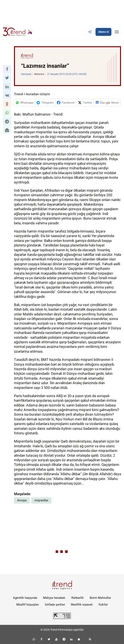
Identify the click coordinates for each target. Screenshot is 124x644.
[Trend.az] (18, 32)
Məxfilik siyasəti (82, 605)
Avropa (22, 500)
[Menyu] (117, 32)
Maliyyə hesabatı (54, 598)
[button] (7, 69)
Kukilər (103, 605)
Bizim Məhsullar (100, 598)
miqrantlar (41, 500)
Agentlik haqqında (25, 598)
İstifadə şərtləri (55, 605)
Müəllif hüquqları (28, 605)
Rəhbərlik (78, 598)
